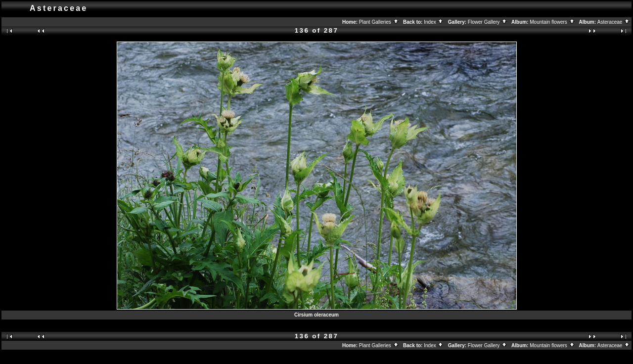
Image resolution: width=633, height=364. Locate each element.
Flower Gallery (488, 22)
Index (434, 22)
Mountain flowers (552, 22)
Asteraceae (614, 22)
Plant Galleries (379, 22)
